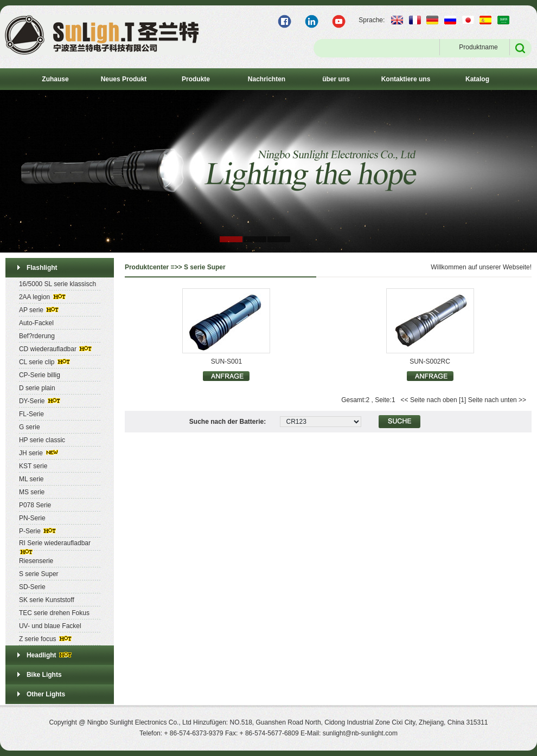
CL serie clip (37, 362)
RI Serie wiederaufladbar (55, 543)
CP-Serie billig (40, 375)
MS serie (32, 492)
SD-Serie (32, 587)
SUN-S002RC (430, 361)
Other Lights (46, 694)
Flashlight (42, 268)
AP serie (31, 310)
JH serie (31, 453)
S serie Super (39, 574)
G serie (30, 427)
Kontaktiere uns (406, 79)
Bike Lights (44, 675)
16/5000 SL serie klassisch (57, 284)
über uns (336, 79)
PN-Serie (32, 518)
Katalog (477, 79)
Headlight (41, 655)
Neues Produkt (124, 79)
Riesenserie (36, 561)
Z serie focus (38, 639)
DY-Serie (32, 401)
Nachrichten (267, 79)
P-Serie (30, 531)
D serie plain (37, 388)
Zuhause (55, 79)
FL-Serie (31, 414)
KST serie (33, 466)
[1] (462, 400)
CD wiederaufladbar (48, 349)
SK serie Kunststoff (47, 600)
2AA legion (34, 297)
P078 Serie (35, 505)
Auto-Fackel (36, 323)
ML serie (31, 479)
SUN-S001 (226, 361)
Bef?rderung (37, 336)
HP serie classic (42, 440)
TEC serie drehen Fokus (54, 613)
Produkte (196, 79)
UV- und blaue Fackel (50, 626)
